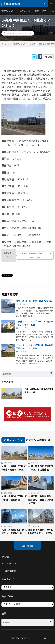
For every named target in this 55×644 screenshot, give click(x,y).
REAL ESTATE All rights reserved (31, 638)
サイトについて (11, 564)
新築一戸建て (40, 11)
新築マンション (8, 11)
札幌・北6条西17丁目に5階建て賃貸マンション (14, 468)
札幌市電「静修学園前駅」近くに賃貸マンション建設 (41, 500)
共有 (48, 57)
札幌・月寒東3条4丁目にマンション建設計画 (14, 532)
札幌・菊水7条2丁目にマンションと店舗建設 (41, 468)
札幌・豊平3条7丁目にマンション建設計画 (14, 498)
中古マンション (24, 11)
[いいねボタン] (9, 255)
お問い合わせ (10, 571)
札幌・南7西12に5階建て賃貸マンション (35, 301)
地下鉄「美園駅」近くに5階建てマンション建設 (41, 532)
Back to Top (27, 546)
